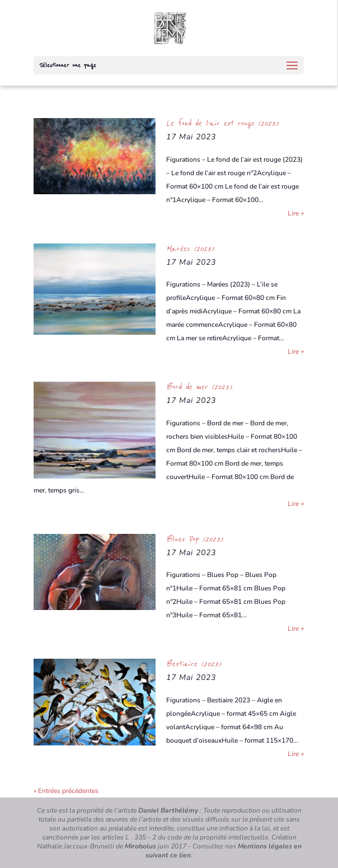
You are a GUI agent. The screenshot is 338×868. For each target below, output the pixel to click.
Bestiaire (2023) (194, 664)
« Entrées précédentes (66, 791)
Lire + (296, 213)
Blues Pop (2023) (194, 539)
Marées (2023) (190, 248)
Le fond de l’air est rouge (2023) (222, 123)
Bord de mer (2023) (199, 387)
